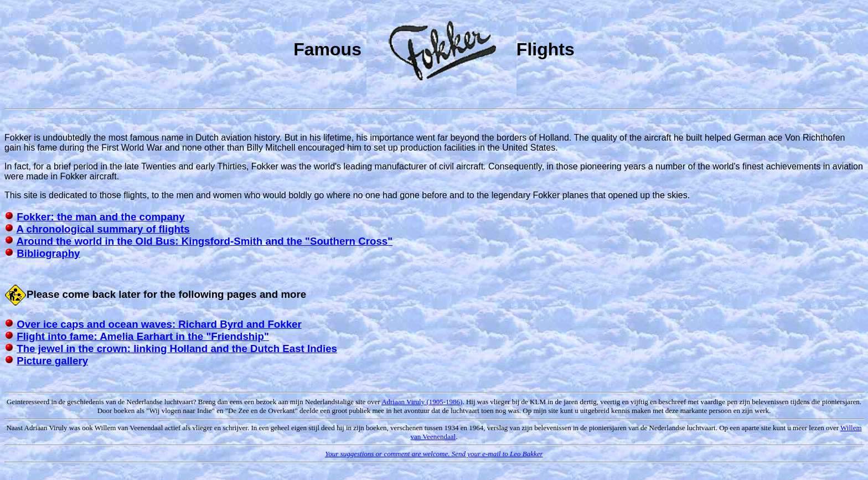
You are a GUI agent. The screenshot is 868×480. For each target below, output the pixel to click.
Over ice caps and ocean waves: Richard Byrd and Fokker (159, 324)
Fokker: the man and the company (100, 217)
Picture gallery (52, 361)
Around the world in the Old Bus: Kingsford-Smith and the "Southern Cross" (205, 241)
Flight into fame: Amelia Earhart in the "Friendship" (143, 336)
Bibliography (48, 253)
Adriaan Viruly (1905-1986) (422, 402)
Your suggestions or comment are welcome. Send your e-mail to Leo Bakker (434, 454)
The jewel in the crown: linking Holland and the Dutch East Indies (177, 349)
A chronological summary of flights (103, 229)
